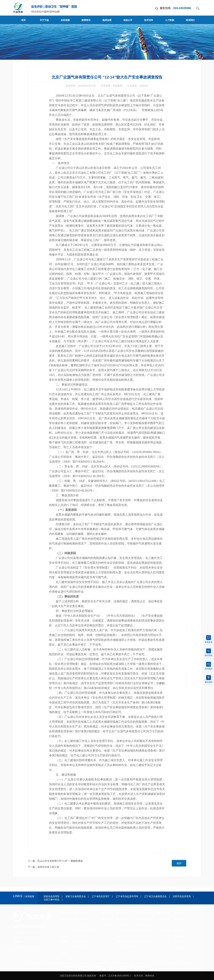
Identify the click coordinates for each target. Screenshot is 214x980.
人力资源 (170, 20)
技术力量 (64, 947)
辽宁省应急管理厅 (101, 896)
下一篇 (43, 867)
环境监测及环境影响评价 (86, 930)
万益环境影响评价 (125, 936)
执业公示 (141, 947)
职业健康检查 (81, 936)
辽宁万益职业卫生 (125, 925)
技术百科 (149, 20)
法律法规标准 (164, 919)
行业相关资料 (164, 936)
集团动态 (106, 919)
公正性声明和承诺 (146, 936)
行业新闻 (106, 925)
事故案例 (162, 930)
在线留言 (179, 948)
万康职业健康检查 (125, 941)
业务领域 (65, 20)
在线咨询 (209, 639)
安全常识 (162, 925)
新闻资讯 (86, 20)
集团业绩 (107, 20)
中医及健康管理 (82, 941)
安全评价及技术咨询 (84, 919)
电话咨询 (209, 653)
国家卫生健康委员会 (76, 896)
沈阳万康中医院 (52, 900)
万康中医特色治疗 (125, 947)
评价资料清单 (144, 941)
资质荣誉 (64, 941)
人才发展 (179, 925)
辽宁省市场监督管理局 (127, 896)
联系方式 (179, 942)
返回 (179, 863)
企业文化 (64, 925)
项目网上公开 (144, 919)
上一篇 (55, 861)
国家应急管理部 (52, 896)
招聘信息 (179, 930)
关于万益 (44, 20)
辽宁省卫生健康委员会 (155, 896)
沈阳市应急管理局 (182, 896)
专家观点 (106, 930)
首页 (23, 20)
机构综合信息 (144, 925)
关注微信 (209, 666)
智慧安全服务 (81, 947)
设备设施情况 (144, 930)
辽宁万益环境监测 (125, 930)
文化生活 (64, 930)
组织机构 (64, 919)
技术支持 (139, 976)
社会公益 (64, 936)
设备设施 (64, 953)
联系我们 (190, 20)
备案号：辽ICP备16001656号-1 (115, 976)
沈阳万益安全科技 (125, 919)
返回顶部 (209, 679)
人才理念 (179, 919)
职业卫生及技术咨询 (84, 925)
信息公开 (128, 20)
